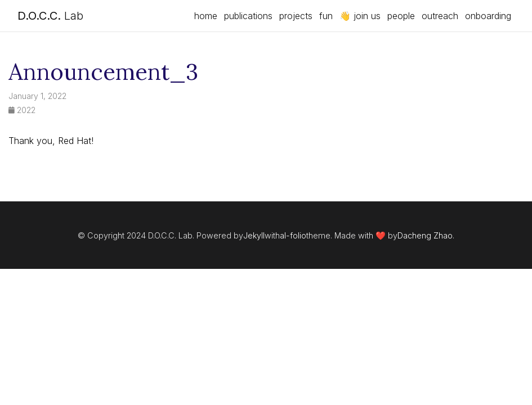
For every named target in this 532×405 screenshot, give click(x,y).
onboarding (488, 16)
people (401, 16)
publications (248, 16)
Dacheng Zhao (425, 235)
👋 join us (360, 16)
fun (326, 16)
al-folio (293, 235)
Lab (50, 16)
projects (296, 16)
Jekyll (254, 235)
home (206, 16)
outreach (440, 16)
